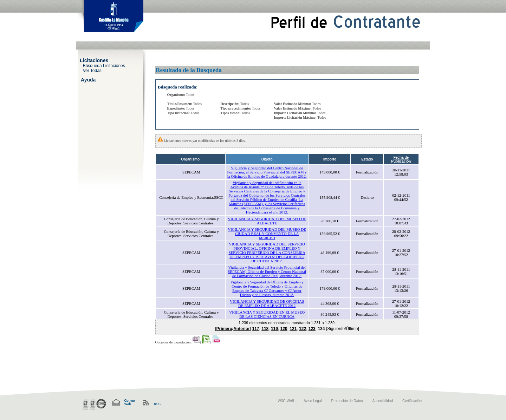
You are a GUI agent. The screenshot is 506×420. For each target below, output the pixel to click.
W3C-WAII (286, 401)
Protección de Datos (347, 401)
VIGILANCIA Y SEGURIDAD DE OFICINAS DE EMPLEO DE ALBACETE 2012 (267, 303)
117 (256, 329)
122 (303, 329)
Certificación (412, 401)
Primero (224, 329)
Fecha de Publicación (401, 159)
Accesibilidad (383, 401)
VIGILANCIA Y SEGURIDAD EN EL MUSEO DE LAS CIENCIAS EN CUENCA (267, 314)
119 (274, 329)
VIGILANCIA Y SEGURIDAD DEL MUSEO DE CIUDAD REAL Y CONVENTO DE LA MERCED (267, 234)
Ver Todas (92, 70)
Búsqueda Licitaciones (104, 65)
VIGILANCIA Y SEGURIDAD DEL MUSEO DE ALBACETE (267, 221)
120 (284, 329)
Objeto (267, 159)
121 (293, 329)
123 (312, 329)
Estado (367, 159)
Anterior (242, 329)
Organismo (190, 159)
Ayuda (88, 79)
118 (265, 329)
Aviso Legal (313, 401)
